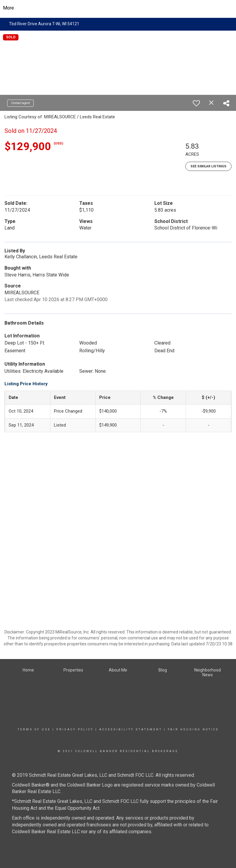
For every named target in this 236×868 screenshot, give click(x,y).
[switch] (196, 103)
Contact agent (20, 103)
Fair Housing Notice (193, 729)
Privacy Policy (75, 729)
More (8, 8)
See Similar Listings (208, 166)
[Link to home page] (118, 8)
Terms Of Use (34, 729)
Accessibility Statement (131, 729)
